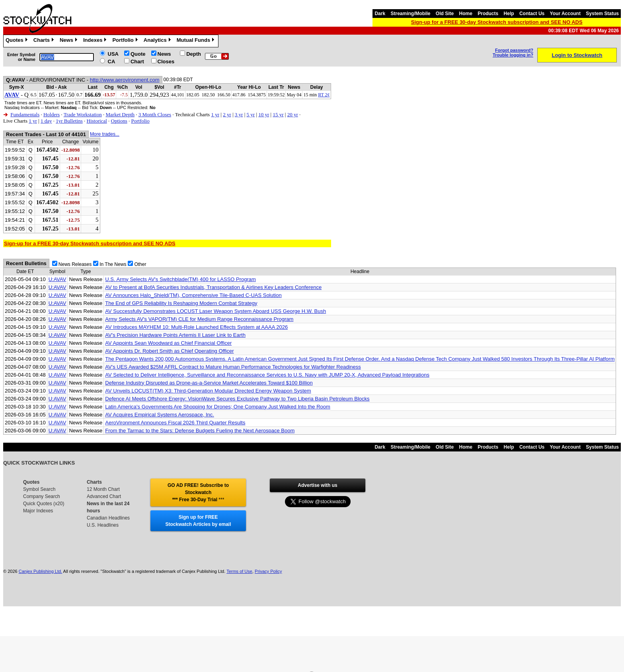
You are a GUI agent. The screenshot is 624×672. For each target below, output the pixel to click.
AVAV (12, 95)
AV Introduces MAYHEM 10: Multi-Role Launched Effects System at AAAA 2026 (196, 327)
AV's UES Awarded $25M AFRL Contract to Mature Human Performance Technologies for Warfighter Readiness (233, 367)
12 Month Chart (103, 489)
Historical (97, 121)
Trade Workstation (83, 114)
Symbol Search (39, 489)
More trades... (105, 134)
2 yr (227, 114)
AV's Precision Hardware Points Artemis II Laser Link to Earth (175, 335)
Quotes (18, 41)
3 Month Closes (155, 114)
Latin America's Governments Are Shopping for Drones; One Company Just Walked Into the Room (218, 407)
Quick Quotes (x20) (44, 504)
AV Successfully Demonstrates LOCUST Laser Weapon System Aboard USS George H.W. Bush (215, 311)
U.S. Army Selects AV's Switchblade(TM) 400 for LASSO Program (180, 279)
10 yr (264, 114)
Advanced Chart (104, 496)
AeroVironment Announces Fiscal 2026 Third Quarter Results (175, 423)
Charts (45, 41)
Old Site (445, 14)
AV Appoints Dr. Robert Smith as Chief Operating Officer (169, 351)
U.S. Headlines (103, 525)
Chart (137, 62)
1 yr (215, 114)
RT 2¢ (324, 95)
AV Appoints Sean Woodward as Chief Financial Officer (168, 343)
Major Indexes (38, 511)
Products (488, 14)
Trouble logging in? (513, 55)
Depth (194, 54)
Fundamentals (25, 114)
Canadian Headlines (108, 518)
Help (509, 14)
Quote (138, 54)
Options (119, 121)
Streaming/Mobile (410, 14)
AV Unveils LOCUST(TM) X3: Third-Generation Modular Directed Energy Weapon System (208, 391)
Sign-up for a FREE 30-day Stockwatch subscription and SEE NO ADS (497, 22)
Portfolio (126, 41)
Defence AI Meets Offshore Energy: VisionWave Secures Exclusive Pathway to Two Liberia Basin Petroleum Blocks (237, 399)
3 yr (239, 114)
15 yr (278, 114)
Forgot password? (514, 50)
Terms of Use (239, 571)
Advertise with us (317, 485)
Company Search (42, 496)
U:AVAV (58, 279)
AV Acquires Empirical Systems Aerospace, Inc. (160, 415)
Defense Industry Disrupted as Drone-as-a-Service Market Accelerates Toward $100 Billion (209, 383)
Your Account (565, 14)
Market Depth (120, 114)
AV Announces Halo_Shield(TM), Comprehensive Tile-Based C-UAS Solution (193, 295)
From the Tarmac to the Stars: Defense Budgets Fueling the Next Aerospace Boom (200, 431)
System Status (602, 14)
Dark (380, 14)
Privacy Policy (268, 571)
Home (466, 14)
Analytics (158, 41)
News (69, 41)
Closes (166, 62)
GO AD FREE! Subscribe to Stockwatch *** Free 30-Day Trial (198, 492)
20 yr (293, 114)
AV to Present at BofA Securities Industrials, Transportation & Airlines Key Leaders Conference (213, 287)
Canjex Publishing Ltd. (40, 571)
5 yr (251, 114)
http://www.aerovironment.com (125, 80)
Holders (52, 114)
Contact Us (532, 14)
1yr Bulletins (69, 121)
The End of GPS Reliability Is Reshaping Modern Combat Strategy (181, 303)
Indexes (96, 41)
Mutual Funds (197, 41)
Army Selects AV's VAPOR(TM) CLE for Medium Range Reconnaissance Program (199, 319)
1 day (46, 121)
